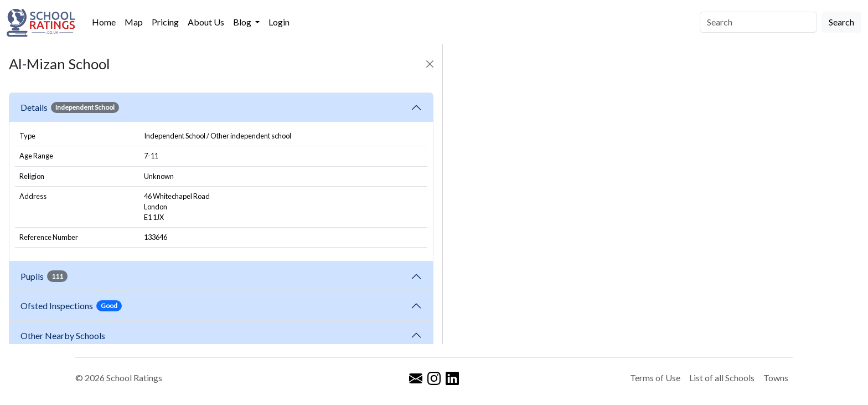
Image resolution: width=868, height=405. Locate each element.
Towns (776, 378)
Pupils (44, 276)
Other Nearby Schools (64, 335)
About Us (206, 22)
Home (104, 22)
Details (70, 107)
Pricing (165, 22)
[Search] (758, 22)
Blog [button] (243, 22)
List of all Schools (722, 378)
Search (841, 22)
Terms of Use (655, 378)
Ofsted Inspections (71, 306)
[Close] (430, 64)
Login (279, 22)
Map (134, 22)
